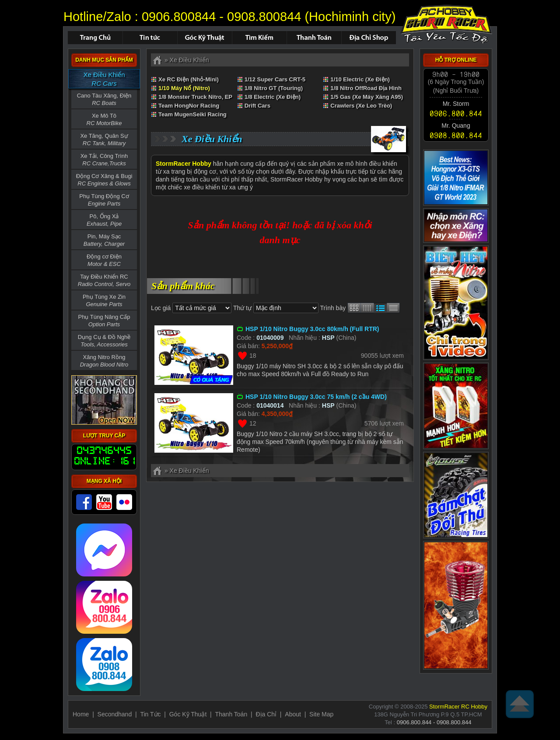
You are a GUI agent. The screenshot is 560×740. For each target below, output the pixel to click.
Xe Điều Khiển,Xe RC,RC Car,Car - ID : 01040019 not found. (446, 24)
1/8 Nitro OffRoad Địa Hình (366, 88)
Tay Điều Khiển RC (104, 280)
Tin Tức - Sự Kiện (150, 38)
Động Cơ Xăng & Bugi (104, 180)
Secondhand (115, 714)
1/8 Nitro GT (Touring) (274, 88)
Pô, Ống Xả (104, 220)
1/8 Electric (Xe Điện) (273, 97)
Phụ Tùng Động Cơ (104, 200)
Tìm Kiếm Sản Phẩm (259, 38)
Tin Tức (150, 714)
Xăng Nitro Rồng (104, 361)
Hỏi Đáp (205, 38)
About (293, 714)
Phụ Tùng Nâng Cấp (104, 321)
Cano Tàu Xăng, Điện (104, 99)
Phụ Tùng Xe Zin (104, 300)
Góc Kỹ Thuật (188, 714)
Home (81, 714)
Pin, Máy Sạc (104, 240)
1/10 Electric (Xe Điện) (360, 79)
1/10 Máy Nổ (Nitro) (184, 88)
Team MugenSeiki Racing (192, 114)
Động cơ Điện (104, 260)
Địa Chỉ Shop (369, 38)
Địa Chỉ (266, 714)
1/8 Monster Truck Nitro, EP (195, 97)
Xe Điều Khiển (104, 79)
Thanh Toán (314, 38)
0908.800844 (264, 17)
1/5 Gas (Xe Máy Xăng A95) (367, 97)
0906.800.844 (456, 113)
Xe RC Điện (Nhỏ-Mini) (189, 79)
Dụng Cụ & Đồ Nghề (104, 341)
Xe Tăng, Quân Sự (104, 140)
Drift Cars (257, 106)
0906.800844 (179, 17)
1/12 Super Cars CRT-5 (275, 79)
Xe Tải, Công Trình (104, 160)
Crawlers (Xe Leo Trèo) (361, 106)
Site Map (321, 714)
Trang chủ (95, 38)
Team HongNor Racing (189, 106)
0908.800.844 (456, 135)
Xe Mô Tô (104, 119)
